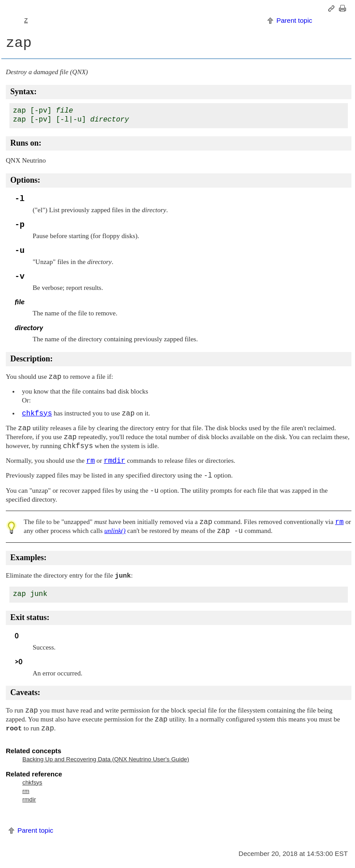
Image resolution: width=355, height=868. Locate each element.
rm (26, 791)
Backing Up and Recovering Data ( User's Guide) (106, 759)
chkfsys (32, 782)
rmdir (29, 799)
